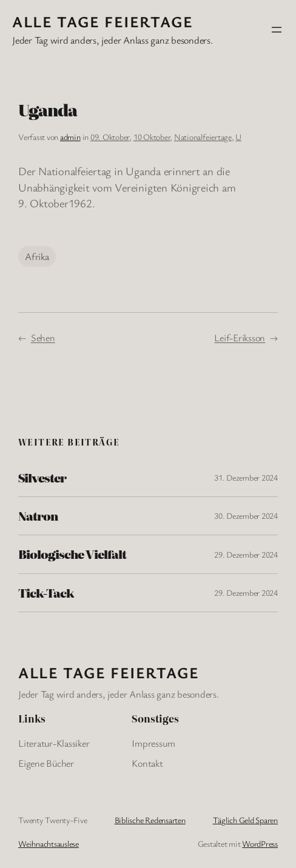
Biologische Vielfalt (72, 554)
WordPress (260, 843)
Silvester (42, 478)
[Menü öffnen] (277, 30)
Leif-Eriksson (240, 338)
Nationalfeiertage (203, 137)
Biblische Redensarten (150, 820)
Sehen (43, 338)
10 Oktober (152, 137)
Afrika (37, 256)
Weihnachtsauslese (49, 843)
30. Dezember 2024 (246, 516)
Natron (38, 516)
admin (70, 137)
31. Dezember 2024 (246, 477)
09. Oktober (110, 137)
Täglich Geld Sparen (245, 820)
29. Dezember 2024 (246, 554)
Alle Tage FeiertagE (103, 21)
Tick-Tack (46, 593)
